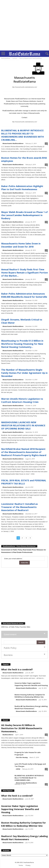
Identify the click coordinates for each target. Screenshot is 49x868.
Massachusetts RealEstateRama (13, 143)
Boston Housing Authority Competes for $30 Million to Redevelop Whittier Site (30, 696)
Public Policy (10, 648)
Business (8, 655)
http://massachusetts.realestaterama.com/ (25, 87)
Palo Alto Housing (22, 757)
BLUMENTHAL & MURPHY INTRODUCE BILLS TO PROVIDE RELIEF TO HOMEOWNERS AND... (29, 778)
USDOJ (18, 769)
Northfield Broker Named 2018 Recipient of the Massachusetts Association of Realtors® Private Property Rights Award (24, 452)
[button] (45, 54)
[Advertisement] (24, 25)
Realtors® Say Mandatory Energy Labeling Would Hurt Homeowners (31, 707)
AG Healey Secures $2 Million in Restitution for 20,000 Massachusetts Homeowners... (22, 728)
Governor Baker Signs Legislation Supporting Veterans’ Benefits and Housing (31, 684)
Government (10, 634)
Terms (21, 865)
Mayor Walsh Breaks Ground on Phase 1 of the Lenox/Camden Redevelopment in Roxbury (24, 215)
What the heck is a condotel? (17, 669)
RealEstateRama (8, 735)
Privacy (28, 865)
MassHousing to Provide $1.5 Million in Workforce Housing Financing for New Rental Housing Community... (22, 344)
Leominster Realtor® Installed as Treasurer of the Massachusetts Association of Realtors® (19, 507)
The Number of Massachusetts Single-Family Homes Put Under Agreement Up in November (24, 373)
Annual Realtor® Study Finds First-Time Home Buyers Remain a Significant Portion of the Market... (24, 273)
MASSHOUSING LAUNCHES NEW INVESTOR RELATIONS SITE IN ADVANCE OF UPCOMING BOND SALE (23, 425)
